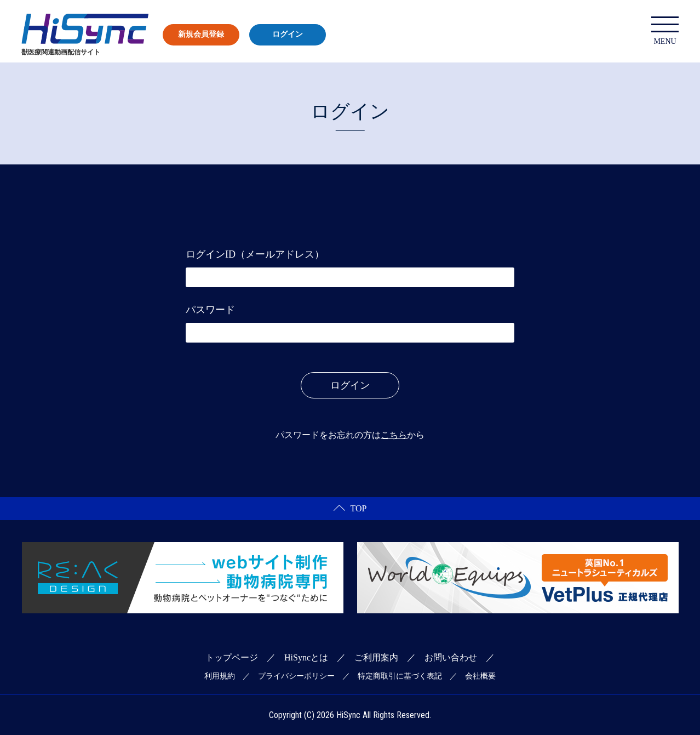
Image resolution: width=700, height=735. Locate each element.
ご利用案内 (376, 657)
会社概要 (480, 676)
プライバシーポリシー (296, 676)
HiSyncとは (306, 657)
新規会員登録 (201, 34)
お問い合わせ (451, 657)
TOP (350, 508)
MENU (665, 31)
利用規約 (220, 676)
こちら (394, 435)
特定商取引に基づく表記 (400, 676)
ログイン (288, 34)
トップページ (232, 657)
